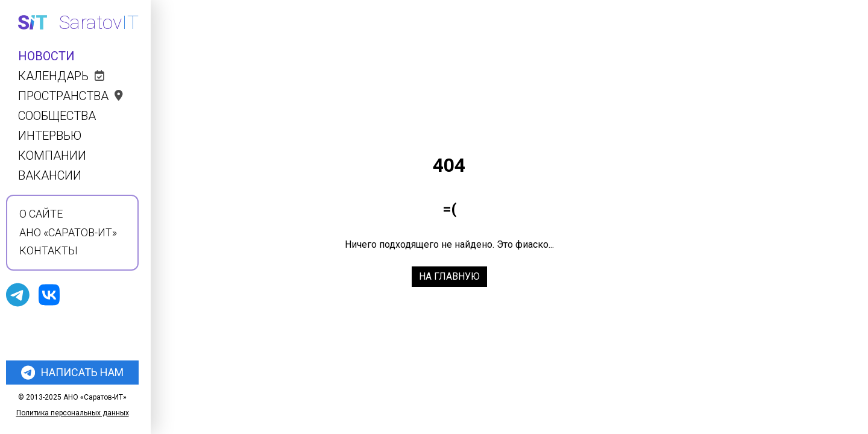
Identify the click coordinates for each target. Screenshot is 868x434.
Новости (46, 56)
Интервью (50, 136)
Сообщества (57, 116)
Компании (52, 156)
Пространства (71, 96)
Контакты (49, 251)
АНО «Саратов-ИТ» (68, 233)
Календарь (61, 76)
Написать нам (72, 373)
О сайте (41, 214)
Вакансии (50, 176)
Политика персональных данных (73, 413)
